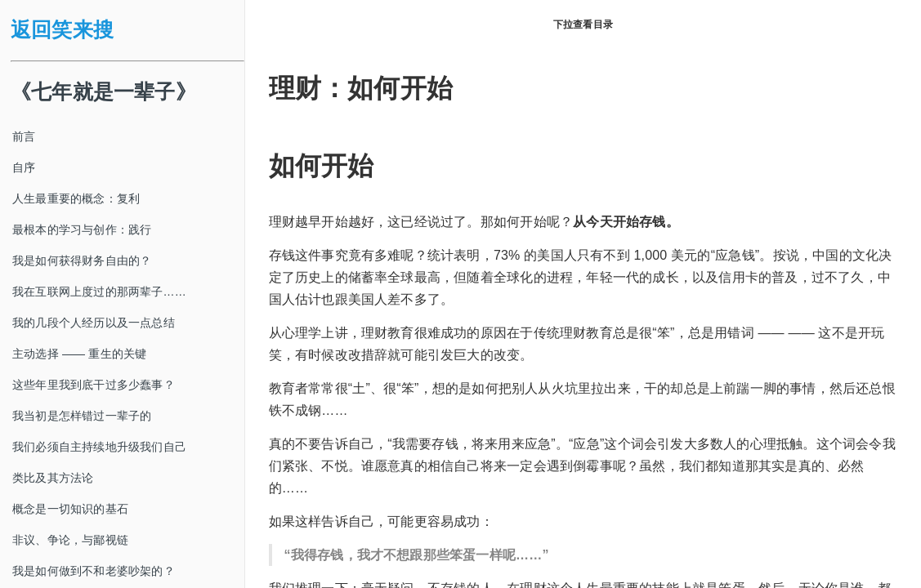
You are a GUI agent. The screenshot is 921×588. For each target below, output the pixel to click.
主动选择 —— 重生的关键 (79, 354)
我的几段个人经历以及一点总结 (94, 323)
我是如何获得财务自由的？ (82, 261)
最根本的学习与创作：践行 (82, 229)
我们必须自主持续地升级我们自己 (99, 447)
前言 (24, 136)
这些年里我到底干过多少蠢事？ (94, 385)
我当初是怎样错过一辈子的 (82, 416)
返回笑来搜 (62, 30)
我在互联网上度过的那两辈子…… (99, 292)
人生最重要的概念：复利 (76, 198)
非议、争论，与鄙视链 (70, 540)
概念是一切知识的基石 (70, 509)
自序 (24, 167)
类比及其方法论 (53, 478)
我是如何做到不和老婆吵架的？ (94, 571)
